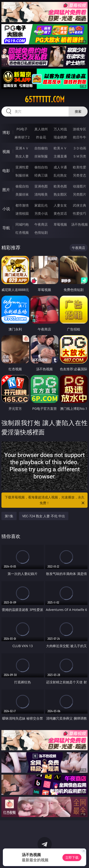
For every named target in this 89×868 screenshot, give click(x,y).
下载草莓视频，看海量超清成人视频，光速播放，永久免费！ (45, 500)
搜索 (78, 111)
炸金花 (41, 137)
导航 (6, 228)
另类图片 (80, 194)
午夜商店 (41, 224)
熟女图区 (60, 194)
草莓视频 (60, 224)
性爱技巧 (80, 213)
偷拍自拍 (41, 167)
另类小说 (41, 213)
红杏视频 (22, 232)
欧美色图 (60, 186)
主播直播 (60, 156)
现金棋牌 (60, 137)
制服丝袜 (22, 175)
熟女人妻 (22, 156)
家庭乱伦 (41, 205)
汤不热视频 (80, 224)
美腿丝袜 (22, 194)
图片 (6, 190)
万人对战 (60, 129)
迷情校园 (22, 213)
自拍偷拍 (41, 148)
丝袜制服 (41, 156)
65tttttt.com (45, 99)
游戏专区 (80, 129)
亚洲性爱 (22, 167)
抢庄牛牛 (80, 137)
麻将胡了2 (22, 137)
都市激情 (22, 205)
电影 (6, 171)
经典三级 (41, 175)
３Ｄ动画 (80, 148)
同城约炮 (22, 224)
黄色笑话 (60, 213)
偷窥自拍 (22, 186)
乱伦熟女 (60, 175)
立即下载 (72, 857)
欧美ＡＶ (60, 148)
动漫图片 (80, 186)
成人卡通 (60, 167)
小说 (6, 209)
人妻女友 (60, 205)
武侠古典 (80, 205)
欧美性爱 (80, 167)
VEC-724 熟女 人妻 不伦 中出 (44, 516)
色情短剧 (41, 232)
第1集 (9, 516)
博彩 (6, 132)
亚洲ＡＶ (22, 148)
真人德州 (41, 129)
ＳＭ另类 (80, 156)
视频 (6, 152)
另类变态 (80, 175)
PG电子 (22, 129)
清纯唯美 (41, 194)
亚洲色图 (41, 186)
